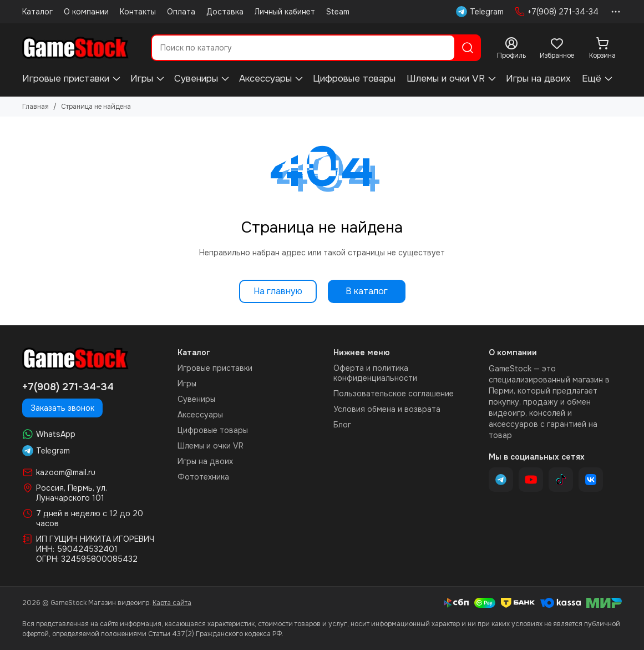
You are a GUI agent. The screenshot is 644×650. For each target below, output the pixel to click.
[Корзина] (602, 48)
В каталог (367, 291)
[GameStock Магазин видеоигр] (75, 48)
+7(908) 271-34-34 (557, 12)
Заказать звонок (62, 408)
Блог (342, 425)
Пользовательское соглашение (394, 394)
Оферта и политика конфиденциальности (375, 373)
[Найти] (468, 48)
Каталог (37, 12)
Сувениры (196, 79)
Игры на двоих (538, 79)
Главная (36, 107)
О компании (86, 12)
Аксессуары (265, 79)
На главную (278, 291)
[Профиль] (511, 48)
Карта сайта (172, 603)
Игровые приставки (66, 79)
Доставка (225, 12)
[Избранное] (557, 48)
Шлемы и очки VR (446, 79)
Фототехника (203, 477)
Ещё (592, 79)
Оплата (181, 12)
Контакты (138, 12)
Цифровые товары (354, 79)
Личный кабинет (285, 12)
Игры (142, 79)
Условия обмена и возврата (387, 409)
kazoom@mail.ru (66, 472)
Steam (338, 12)
